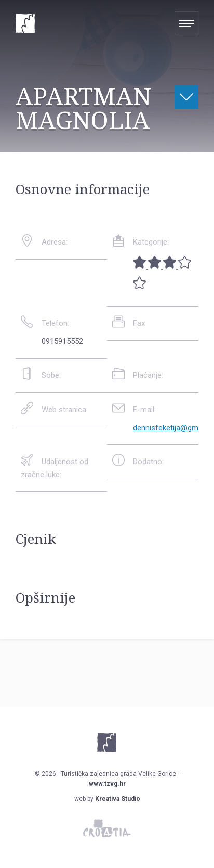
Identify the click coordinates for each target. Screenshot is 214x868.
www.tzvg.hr (107, 784)
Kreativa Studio (118, 799)
